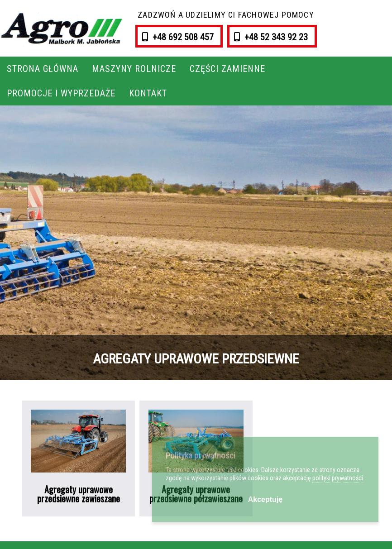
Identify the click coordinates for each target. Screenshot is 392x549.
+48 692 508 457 (182, 37)
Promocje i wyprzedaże (61, 93)
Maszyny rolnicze (134, 69)
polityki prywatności (338, 478)
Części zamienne (227, 69)
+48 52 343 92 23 (275, 37)
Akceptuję (265, 499)
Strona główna (43, 69)
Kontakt (148, 93)
